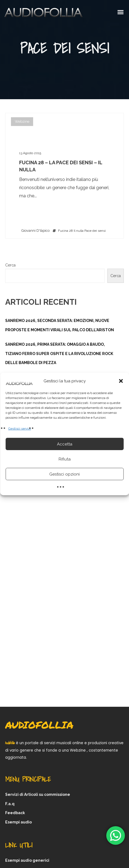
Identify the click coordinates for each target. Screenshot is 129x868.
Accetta (65, 444)
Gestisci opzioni (64, 474)
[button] (121, 381)
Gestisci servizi (20, 429)
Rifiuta (65, 459)
